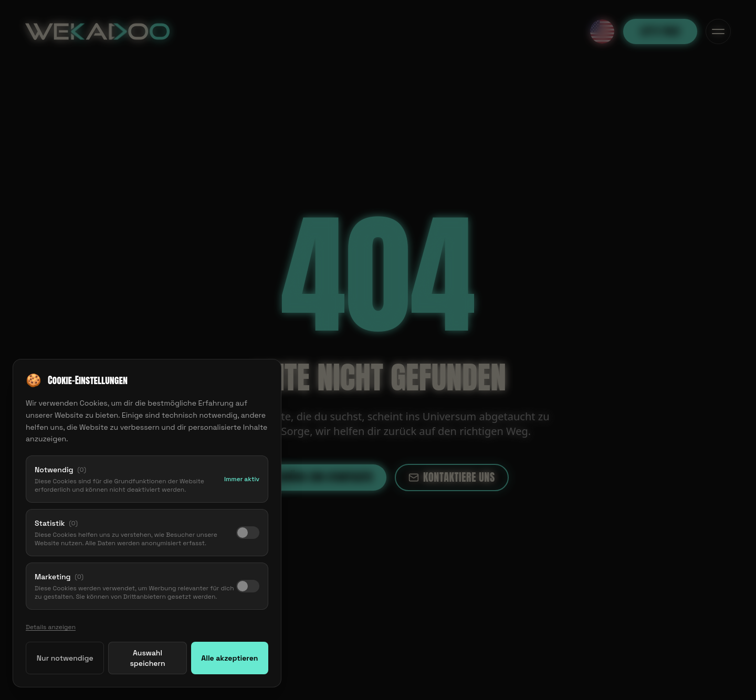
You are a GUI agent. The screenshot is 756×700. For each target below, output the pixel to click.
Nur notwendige (65, 659)
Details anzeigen (51, 628)
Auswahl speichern (147, 659)
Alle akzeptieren (229, 659)
